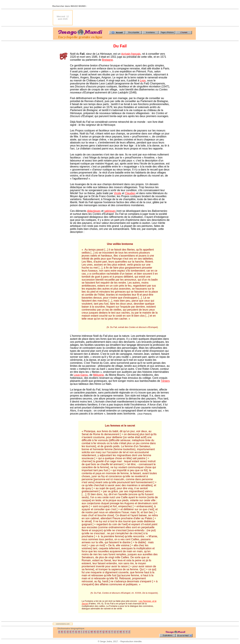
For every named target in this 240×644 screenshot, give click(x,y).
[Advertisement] (135, 18)
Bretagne (107, 60)
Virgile (117, 193)
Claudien (130, 193)
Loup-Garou (81, 375)
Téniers (165, 381)
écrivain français (131, 54)
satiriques (110, 211)
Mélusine (98, 375)
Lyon (143, 80)
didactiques (94, 211)
